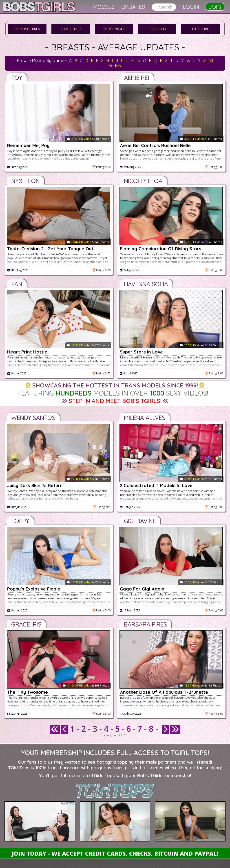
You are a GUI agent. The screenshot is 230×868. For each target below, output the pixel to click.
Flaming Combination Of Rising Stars (161, 249)
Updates (133, 7)
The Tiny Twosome (28, 692)
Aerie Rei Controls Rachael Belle (155, 145)
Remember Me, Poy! (29, 145)
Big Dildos (157, 29)
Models (104, 7)
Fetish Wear (114, 29)
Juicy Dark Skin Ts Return (35, 485)
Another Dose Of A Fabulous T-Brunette (164, 692)
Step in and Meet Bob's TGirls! (115, 401)
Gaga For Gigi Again (142, 589)
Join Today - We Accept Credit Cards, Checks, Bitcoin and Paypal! (115, 853)
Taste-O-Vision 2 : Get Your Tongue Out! (51, 249)
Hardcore (200, 29)
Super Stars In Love (141, 352)
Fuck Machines (27, 29)
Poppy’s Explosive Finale (34, 589)
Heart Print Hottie (27, 352)
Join (215, 7)
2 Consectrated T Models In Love (156, 485)
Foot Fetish (71, 29)
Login (191, 7)
